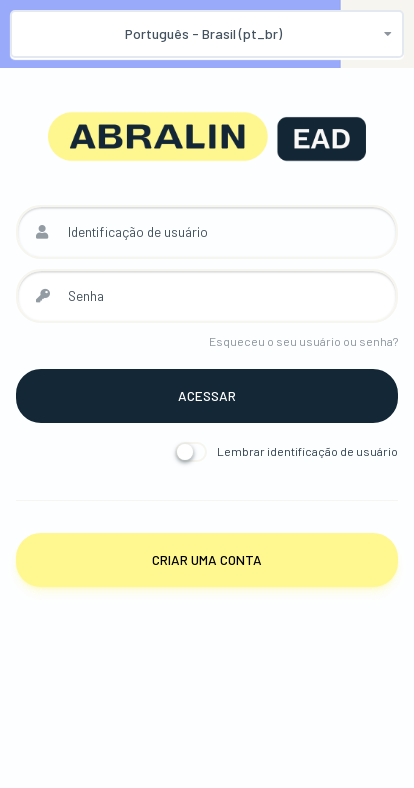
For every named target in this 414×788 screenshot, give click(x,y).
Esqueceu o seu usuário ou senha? (303, 341)
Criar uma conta (207, 559)
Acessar (207, 395)
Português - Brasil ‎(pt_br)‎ (203, 33)
